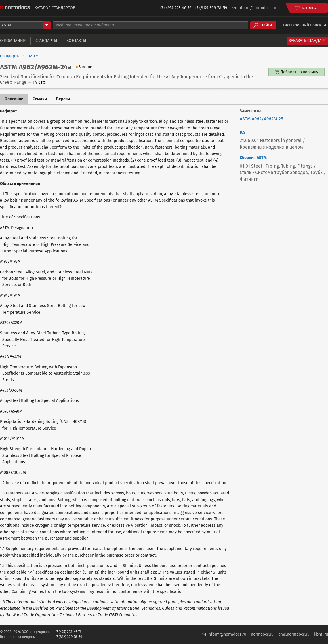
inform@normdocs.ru (257, 8)
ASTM (34, 56)
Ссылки (40, 99)
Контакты (76, 41)
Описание (14, 99)
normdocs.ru (262, 634)
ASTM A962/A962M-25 (261, 119)
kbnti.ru (321, 634)
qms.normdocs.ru (294, 634)
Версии (63, 99)
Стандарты (46, 41)
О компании (13, 41)
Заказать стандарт (307, 41)
